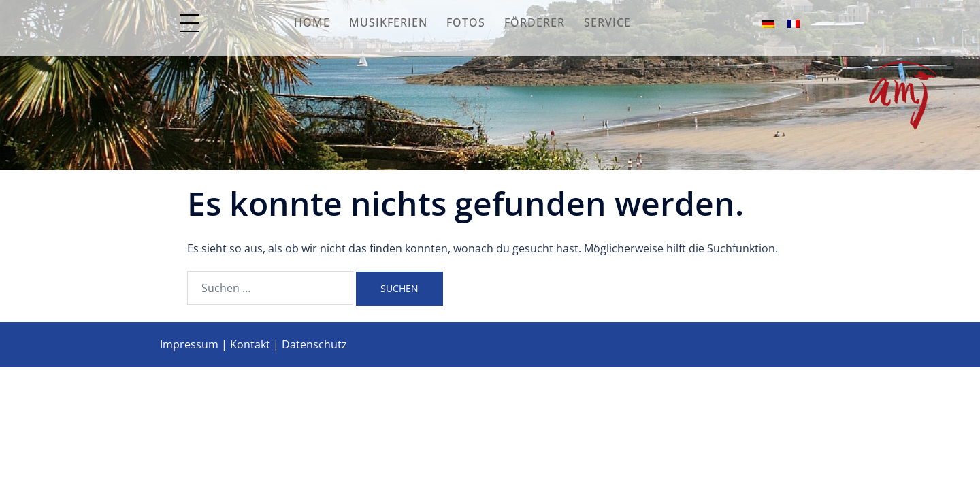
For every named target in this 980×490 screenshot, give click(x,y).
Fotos (466, 22)
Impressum (189, 344)
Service (607, 22)
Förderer (535, 22)
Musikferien (388, 22)
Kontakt (250, 344)
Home (312, 22)
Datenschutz (314, 344)
